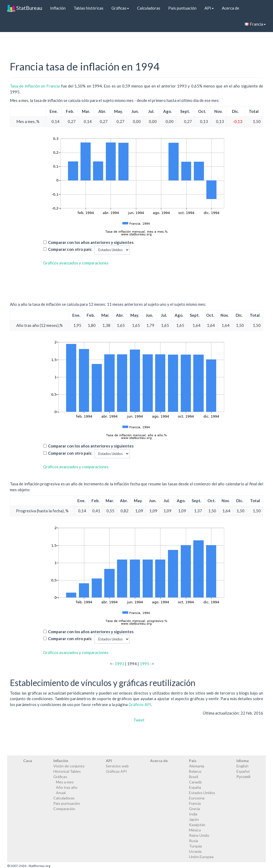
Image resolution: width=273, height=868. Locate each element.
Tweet (139, 720)
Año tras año (67, 787)
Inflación (58, 8)
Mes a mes (65, 782)
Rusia (194, 841)
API (209, 8)
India (193, 814)
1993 (119, 664)
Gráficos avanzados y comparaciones (76, 263)
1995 (144, 664)
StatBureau (25, 8)
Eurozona (197, 798)
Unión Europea (201, 857)
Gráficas (120, 8)
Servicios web (117, 766)
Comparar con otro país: (70, 249)
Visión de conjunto (69, 766)
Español (243, 771)
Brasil (194, 777)
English (242, 766)
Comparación (64, 809)
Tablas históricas (89, 8)
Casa (28, 761)
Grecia (194, 809)
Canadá (195, 782)
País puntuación (182, 8)
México (195, 830)
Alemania (197, 766)
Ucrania (195, 851)
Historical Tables (67, 771)
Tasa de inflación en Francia (35, 86)
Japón (194, 819)
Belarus (195, 771)
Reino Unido (199, 835)
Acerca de (230, 8)
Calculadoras (149, 8)
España (195, 787)
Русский (243, 777)
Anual (61, 793)
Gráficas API (116, 771)
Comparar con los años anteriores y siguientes (91, 242)
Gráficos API (140, 704)
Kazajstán (197, 825)
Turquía (195, 846)
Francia (255, 24)
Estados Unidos (202, 793)
